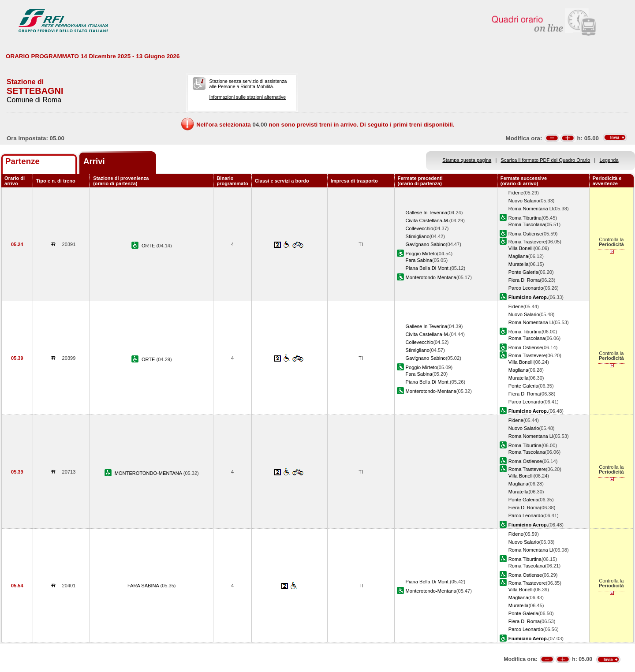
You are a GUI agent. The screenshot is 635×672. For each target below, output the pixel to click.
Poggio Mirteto (421, 254)
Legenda (609, 160)
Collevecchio (420, 228)
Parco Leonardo (526, 288)
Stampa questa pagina (467, 160)
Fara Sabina (419, 260)
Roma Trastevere (527, 242)
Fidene (516, 193)
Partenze (22, 161)
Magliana (518, 256)
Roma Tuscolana (527, 224)
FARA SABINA (144, 586)
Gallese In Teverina (427, 213)
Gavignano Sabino (426, 244)
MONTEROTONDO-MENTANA (149, 473)
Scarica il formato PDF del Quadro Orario (546, 160)
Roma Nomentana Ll (531, 209)
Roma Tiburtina (525, 218)
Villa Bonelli (521, 248)
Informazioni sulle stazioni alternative (247, 97)
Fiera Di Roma (524, 280)
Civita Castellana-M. (428, 220)
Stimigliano (418, 236)
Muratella (519, 264)
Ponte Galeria (523, 272)
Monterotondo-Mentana (431, 277)
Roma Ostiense (525, 234)
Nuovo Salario (524, 201)
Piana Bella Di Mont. (428, 268)
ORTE (149, 246)
